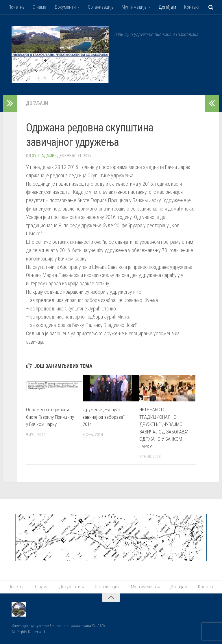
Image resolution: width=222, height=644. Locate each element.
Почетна (16, 7)
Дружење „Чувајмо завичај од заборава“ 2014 (104, 417)
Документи (65, 7)
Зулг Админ (43, 156)
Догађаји (167, 7)
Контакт (192, 7)
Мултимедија (134, 7)
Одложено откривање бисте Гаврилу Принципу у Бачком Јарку (50, 417)
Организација (101, 7)
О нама (39, 7)
